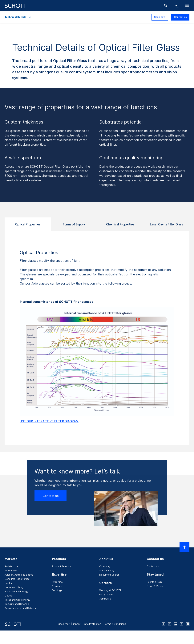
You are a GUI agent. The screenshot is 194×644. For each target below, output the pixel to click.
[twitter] (182, 624)
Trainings (57, 590)
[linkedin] (176, 624)
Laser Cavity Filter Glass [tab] (166, 224)
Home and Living (14, 587)
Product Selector (62, 566)
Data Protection (92, 624)
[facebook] (163, 624)
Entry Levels (106, 594)
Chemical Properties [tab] (120, 224)
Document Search (109, 575)
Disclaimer (64, 624)
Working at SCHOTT (110, 590)
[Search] (166, 6)
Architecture (12, 566)
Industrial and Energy (16, 591)
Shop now (160, 17)
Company (105, 566)
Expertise (57, 582)
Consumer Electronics (17, 579)
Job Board (105, 599)
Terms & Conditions (115, 624)
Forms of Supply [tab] (74, 224)
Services (57, 586)
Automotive (11, 571)
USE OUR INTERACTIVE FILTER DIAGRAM (49, 421)
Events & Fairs (155, 582)
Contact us (180, 17)
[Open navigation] (187, 6)
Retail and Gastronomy (17, 600)
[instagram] (169, 624)
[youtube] (188, 624)
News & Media (155, 586)
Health (8, 583)
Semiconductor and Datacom (21, 608)
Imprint (77, 624)
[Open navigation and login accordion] (176, 6)
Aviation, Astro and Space (19, 575)
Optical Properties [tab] (28, 224)
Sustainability (107, 571)
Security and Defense (17, 604)
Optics (8, 596)
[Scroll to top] (184, 547)
